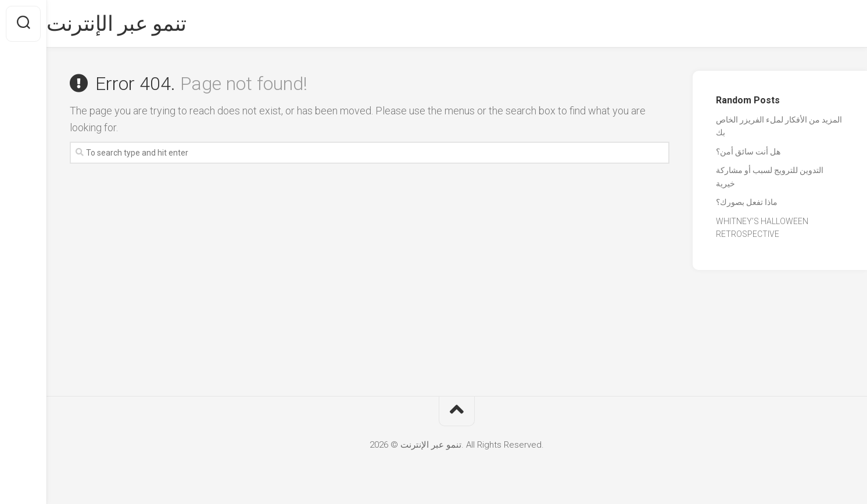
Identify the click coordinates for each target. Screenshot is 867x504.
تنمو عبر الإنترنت (140, 24)
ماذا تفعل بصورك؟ (747, 202)
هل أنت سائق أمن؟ (748, 152)
